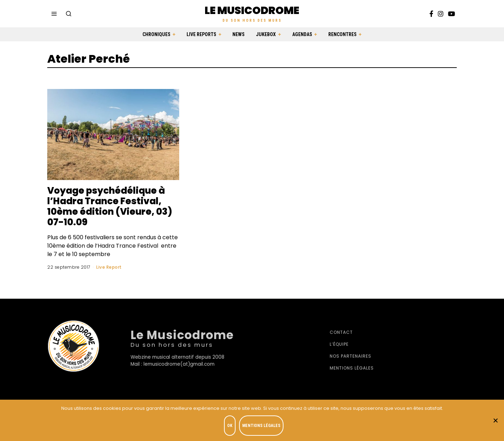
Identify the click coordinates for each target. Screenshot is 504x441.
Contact (341, 332)
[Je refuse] (495, 420)
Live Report (109, 267)
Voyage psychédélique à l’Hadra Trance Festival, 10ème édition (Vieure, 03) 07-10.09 (110, 206)
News (239, 34)
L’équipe (339, 344)
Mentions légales (352, 368)
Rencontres (342, 34)
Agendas (302, 34)
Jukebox (266, 34)
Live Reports (201, 34)
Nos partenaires (351, 356)
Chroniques (156, 34)
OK (230, 426)
